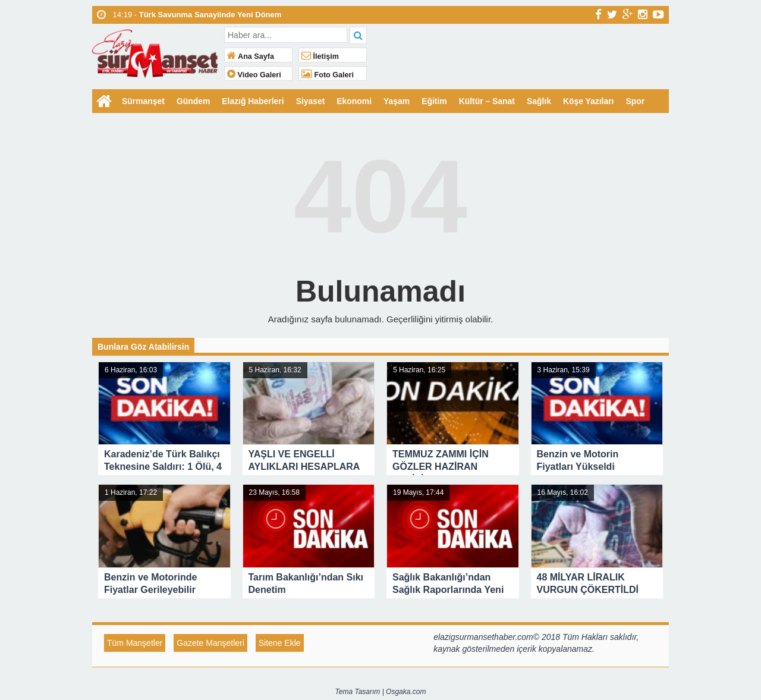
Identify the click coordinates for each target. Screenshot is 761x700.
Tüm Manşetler (135, 643)
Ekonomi (355, 101)
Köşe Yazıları (591, 101)
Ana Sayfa (251, 56)
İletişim (320, 56)
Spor (638, 101)
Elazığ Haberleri (254, 101)
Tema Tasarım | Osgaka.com (381, 692)
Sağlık (541, 101)
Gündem (194, 101)
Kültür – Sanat (489, 101)
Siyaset (311, 101)
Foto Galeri (328, 75)
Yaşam (398, 101)
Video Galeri (254, 75)
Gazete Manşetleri (210, 643)
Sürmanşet (143, 101)
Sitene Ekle (280, 643)
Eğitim (436, 101)
